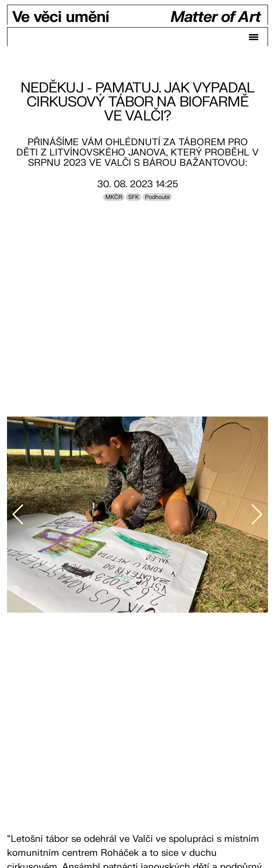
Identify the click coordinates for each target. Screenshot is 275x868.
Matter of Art (216, 17)
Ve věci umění (61, 17)
